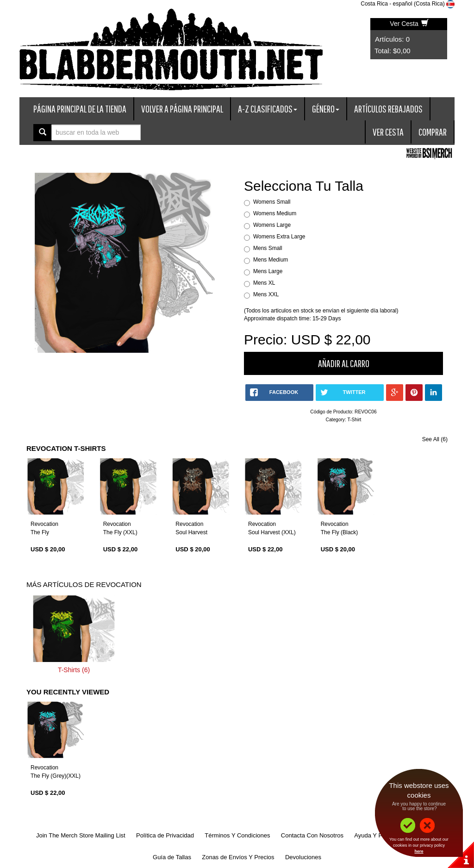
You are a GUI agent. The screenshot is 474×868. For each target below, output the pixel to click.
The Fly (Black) (340, 532)
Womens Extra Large (279, 237)
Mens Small (268, 248)
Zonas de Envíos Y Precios (238, 857)
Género (326, 109)
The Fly (40, 532)
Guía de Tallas (172, 857)
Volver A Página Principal (182, 109)
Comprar (433, 132)
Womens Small (272, 202)
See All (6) (435, 439)
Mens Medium (271, 260)
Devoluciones (303, 857)
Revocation (44, 524)
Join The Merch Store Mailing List (81, 835)
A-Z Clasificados (268, 109)
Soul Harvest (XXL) (272, 532)
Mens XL (264, 283)
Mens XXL (266, 294)
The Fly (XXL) (120, 532)
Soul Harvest (191, 532)
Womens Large (272, 225)
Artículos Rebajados (388, 109)
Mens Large (268, 271)
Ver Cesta (409, 24)
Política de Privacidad (165, 835)
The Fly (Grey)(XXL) (56, 776)
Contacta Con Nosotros (312, 835)
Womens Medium (275, 213)
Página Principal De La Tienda (80, 109)
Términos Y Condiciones (237, 835)
